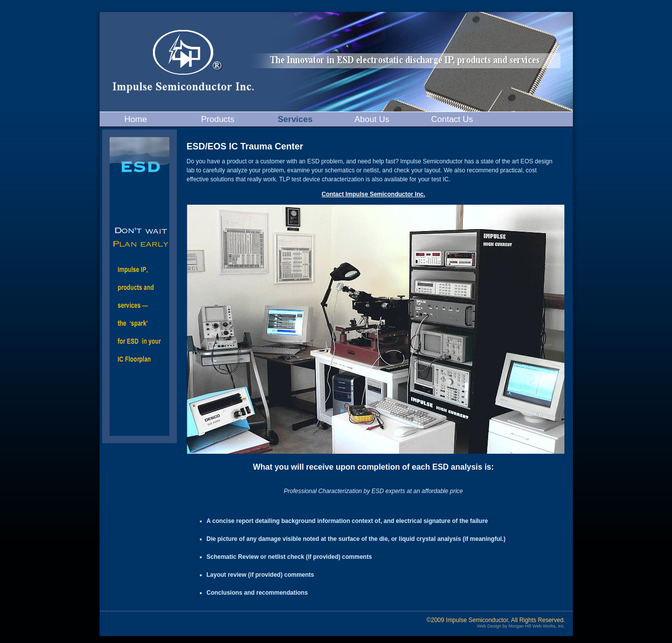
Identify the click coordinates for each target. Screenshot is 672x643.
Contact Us (452, 119)
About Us (372, 119)
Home (136, 119)
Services (295, 119)
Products (218, 119)
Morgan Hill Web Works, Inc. (537, 626)
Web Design (489, 626)
